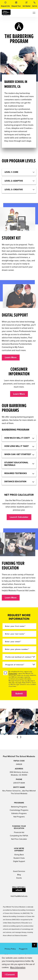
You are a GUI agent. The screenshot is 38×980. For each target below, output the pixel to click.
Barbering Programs (19, 807)
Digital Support (19, 861)
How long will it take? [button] (17, 446)
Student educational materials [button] (16, 464)
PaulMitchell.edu (21, 896)
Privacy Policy (13, 673)
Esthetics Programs (19, 813)
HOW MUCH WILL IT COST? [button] (17, 438)
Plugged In (23, 949)
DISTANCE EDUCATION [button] (15, 482)
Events (19, 878)
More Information (18, 967)
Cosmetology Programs (19, 810)
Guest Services (19, 871)
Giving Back (19, 855)
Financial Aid (19, 832)
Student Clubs (19, 858)
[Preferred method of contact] (19, 657)
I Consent (10, 975)
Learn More (11, 357)
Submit (19, 694)
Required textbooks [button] (16, 473)
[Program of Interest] (19, 665)
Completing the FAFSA (19, 836)
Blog (19, 875)
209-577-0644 (19, 783)
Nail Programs (19, 817)
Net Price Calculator (19, 839)
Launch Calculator (19, 517)
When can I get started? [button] (18, 454)
